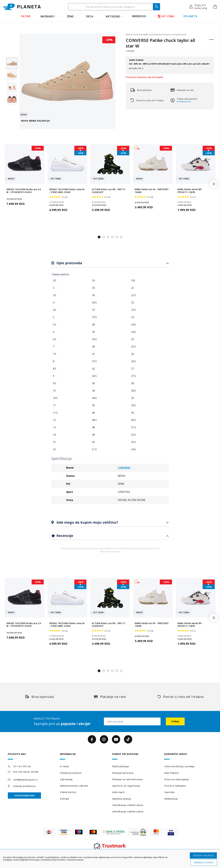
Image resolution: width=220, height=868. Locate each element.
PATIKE (26, 16)
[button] (198, 7)
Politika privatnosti (71, 773)
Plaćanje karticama (123, 773)
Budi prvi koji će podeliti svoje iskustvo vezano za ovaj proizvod (156, 34)
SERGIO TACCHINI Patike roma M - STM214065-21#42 (67, 191)
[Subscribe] (175, 721)
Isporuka (169, 792)
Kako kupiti (118, 792)
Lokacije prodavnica (24, 786)
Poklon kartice (68, 792)
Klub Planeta (172, 773)
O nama (64, 766)
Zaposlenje (66, 779)
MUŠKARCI (48, 16)
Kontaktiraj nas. (184, 101)
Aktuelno (113, 16)
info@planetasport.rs (26, 780)
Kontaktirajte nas (24, 796)
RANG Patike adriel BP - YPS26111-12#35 (190, 191)
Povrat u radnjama (175, 786)
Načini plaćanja (121, 766)
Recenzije (64, 535)
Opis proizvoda (69, 263)
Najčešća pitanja (122, 799)
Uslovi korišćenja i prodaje (179, 766)
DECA (90, 16)
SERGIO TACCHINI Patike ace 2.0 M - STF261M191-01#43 (24, 191)
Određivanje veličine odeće (128, 811)
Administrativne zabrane (74, 786)
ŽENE (70, 16)
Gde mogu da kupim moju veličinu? (87, 522)
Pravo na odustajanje (177, 779)
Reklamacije (171, 799)
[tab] (110, 263)
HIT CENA (166, 16)
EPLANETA (191, 16)
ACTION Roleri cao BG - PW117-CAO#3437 (109, 191)
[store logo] (22, 7)
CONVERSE (124, 468)
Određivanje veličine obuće (128, 805)
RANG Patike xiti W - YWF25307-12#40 (152, 191)
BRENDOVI (139, 16)
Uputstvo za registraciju (126, 786)
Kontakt (64, 799)
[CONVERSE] (211, 41)
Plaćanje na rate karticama (127, 779)
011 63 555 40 (22, 766)
